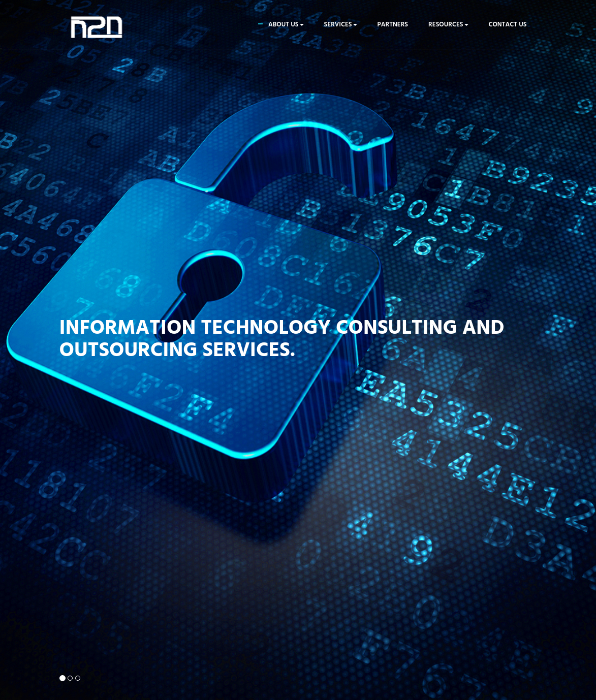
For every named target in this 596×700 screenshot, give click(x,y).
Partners (393, 25)
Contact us (508, 25)
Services (341, 25)
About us (286, 25)
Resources (448, 25)
